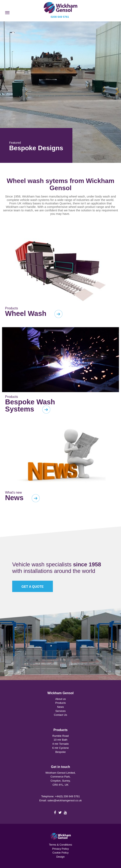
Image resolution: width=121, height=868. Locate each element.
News (60, 707)
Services (60, 711)
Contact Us (60, 715)
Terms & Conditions (61, 845)
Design (60, 857)
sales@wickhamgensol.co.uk (65, 800)
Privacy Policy (61, 849)
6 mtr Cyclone (60, 748)
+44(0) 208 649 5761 (67, 796)
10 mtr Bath (61, 740)
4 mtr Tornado (60, 744)
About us (61, 699)
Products (61, 703)
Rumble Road (60, 736)
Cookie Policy (60, 853)
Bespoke (60, 752)
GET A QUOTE (32, 587)
